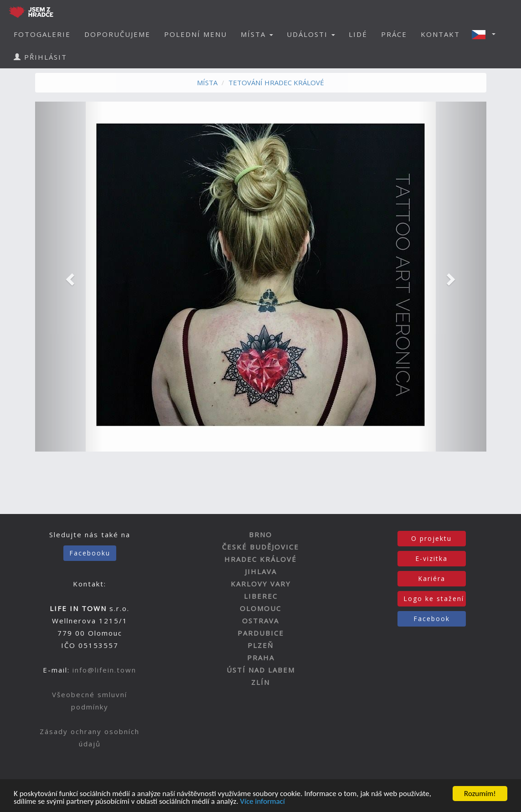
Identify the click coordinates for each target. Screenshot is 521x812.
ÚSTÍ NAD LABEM (261, 670)
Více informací (263, 802)
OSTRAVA (260, 621)
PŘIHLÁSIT (40, 57)
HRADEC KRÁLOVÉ (260, 559)
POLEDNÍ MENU (196, 34)
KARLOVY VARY (261, 584)
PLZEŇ (260, 645)
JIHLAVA (261, 571)
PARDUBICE (261, 633)
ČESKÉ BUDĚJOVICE (260, 547)
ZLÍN (260, 682)
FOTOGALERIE (42, 34)
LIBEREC (261, 596)
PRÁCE (394, 34)
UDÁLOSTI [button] (311, 34)
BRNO (260, 534)
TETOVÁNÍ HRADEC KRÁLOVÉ (276, 82)
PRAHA (261, 658)
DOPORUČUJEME (117, 34)
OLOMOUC (260, 608)
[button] (486, 34)
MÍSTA (207, 82)
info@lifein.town (104, 670)
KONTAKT (440, 34)
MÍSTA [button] (257, 34)
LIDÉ (358, 34)
